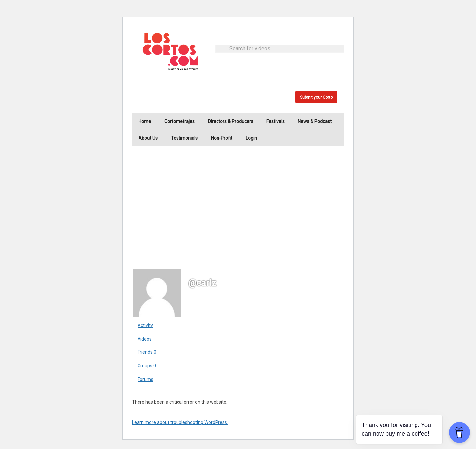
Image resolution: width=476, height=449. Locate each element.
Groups (147, 366)
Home (145, 121)
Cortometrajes (179, 121)
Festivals (276, 121)
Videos (145, 339)
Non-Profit (222, 138)
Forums (145, 379)
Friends (147, 352)
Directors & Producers (231, 121)
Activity (145, 325)
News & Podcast (315, 121)
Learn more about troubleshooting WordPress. (180, 422)
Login (251, 138)
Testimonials (184, 138)
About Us (148, 138)
